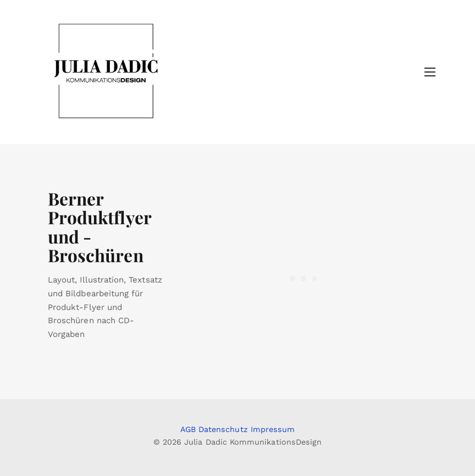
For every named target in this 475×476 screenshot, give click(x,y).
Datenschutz (223, 429)
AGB (188, 429)
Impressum (273, 429)
